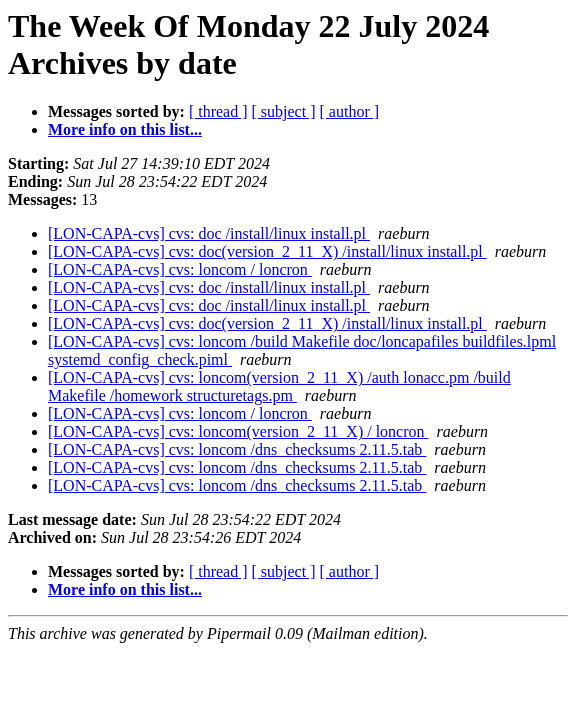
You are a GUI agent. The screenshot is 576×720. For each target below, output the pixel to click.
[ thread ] (218, 111)
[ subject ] (284, 111)
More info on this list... (125, 129)
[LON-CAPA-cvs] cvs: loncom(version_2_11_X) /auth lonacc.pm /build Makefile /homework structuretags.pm (279, 386)
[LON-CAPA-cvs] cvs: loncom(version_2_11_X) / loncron (238, 431)
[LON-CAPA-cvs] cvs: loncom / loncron (180, 269)
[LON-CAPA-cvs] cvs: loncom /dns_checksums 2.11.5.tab (237, 449)
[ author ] (350, 111)
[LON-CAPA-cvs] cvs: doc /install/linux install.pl (209, 233)
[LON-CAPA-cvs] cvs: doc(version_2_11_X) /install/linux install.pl (267, 251)
